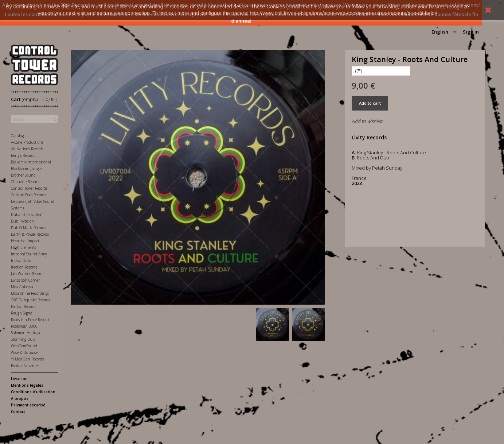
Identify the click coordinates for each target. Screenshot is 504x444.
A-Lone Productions (27, 142)
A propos (20, 398)
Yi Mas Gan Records (27, 359)
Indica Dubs (21, 260)
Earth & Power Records (30, 234)
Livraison (19, 379)
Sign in (471, 32)
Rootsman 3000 (24, 326)
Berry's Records (23, 155)
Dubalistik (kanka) (27, 215)
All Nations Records (27, 149)
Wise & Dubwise (24, 352)
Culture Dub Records (28, 195)
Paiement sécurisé (28, 405)
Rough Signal (22, 313)
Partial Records (24, 306)
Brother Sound (23, 175)
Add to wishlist (367, 121)
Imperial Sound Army (29, 254)
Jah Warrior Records (28, 274)
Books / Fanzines (25, 366)
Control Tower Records (29, 188)
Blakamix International (31, 162)
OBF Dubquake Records (30, 300)
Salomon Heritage (26, 333)
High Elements (24, 247)
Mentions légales (27, 385)
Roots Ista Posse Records (31, 320)
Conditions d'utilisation (33, 392)
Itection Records (24, 267)
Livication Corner (25, 280)
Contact (18, 412)
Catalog (17, 136)
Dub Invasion (22, 221)
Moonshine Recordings (30, 293)
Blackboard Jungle (26, 169)
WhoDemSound (24, 346)
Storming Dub (23, 339)
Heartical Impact (25, 241)
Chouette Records (26, 182)
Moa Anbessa (22, 287)
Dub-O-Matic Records (28, 228)
